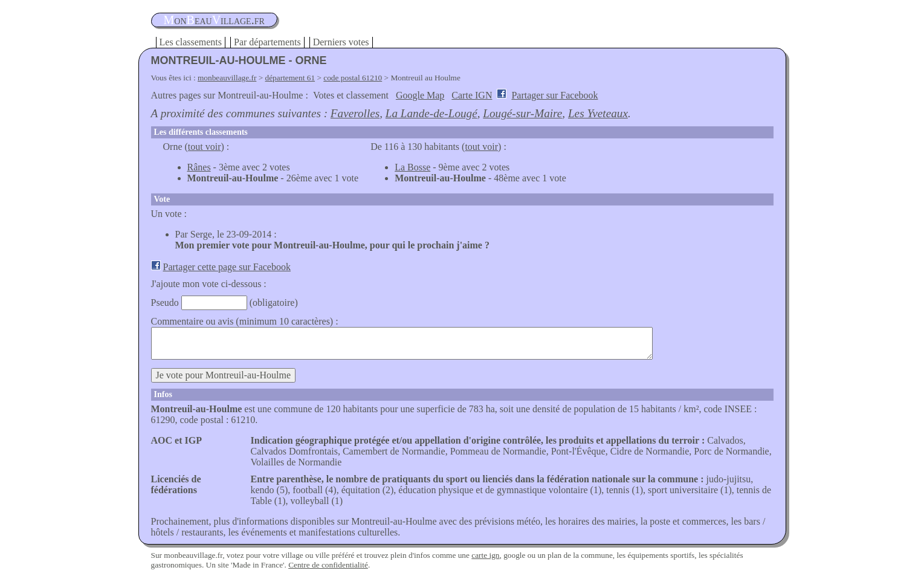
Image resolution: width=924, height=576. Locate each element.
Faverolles (355, 113)
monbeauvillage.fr (227, 78)
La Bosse (412, 167)
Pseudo (165, 303)
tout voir (205, 147)
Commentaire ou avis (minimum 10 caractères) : (245, 321)
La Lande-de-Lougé (431, 113)
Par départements (267, 42)
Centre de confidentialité (328, 565)
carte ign (485, 555)
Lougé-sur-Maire (522, 113)
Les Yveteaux (598, 113)
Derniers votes (341, 42)
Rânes (199, 167)
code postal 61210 (353, 78)
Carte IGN (472, 95)
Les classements (191, 42)
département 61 (290, 78)
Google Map (420, 95)
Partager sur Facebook (554, 95)
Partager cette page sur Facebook (227, 267)
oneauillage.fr (214, 20)
